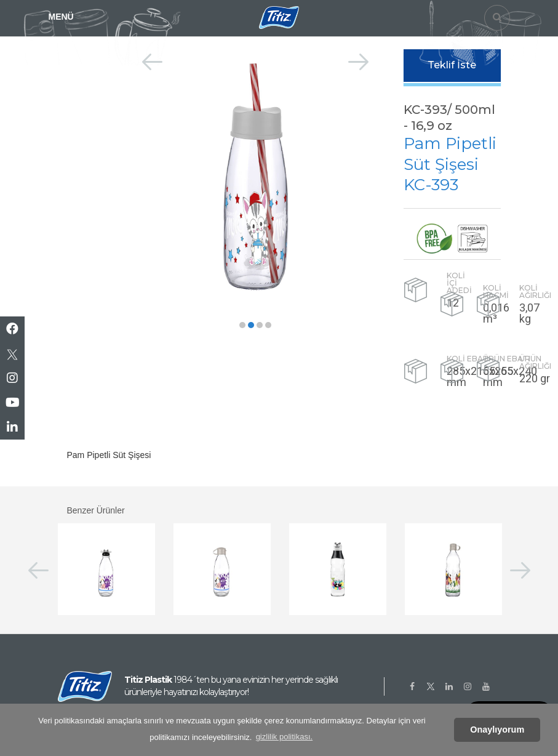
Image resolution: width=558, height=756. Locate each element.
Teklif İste (452, 65)
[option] (256, 176)
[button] (242, 325)
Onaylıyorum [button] (497, 730)
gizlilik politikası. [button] (284, 737)
